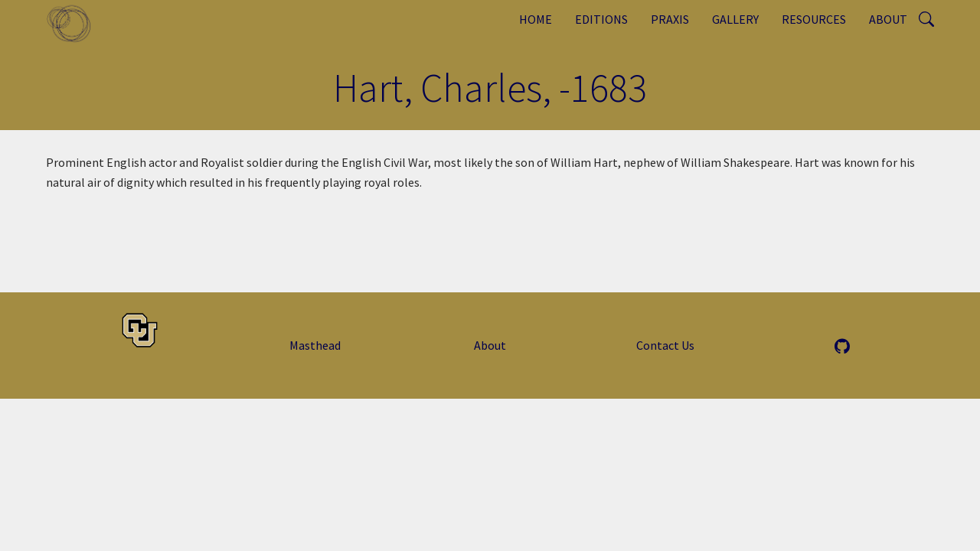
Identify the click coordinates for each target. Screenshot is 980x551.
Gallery (735, 19)
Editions (601, 19)
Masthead (315, 345)
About (888, 19)
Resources (814, 19)
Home (536, 19)
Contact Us (665, 345)
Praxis (670, 19)
